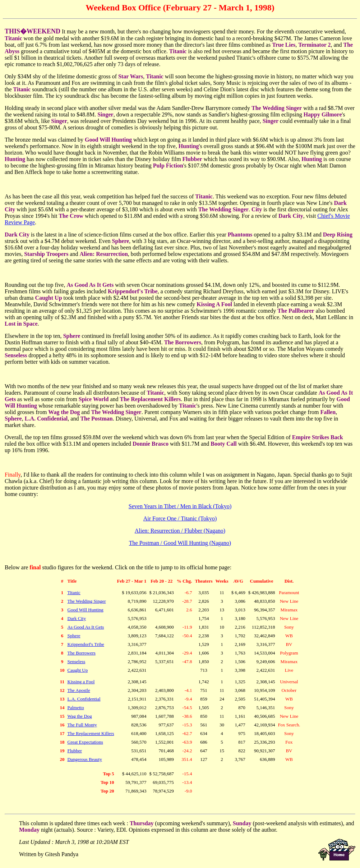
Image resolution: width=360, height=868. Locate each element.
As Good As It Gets (86, 627)
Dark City (77, 618)
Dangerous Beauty (85, 759)
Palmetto (76, 708)
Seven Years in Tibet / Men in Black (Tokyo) (180, 506)
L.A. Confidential (84, 699)
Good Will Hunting (86, 610)
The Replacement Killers (91, 733)
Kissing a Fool (81, 682)
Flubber (75, 751)
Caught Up (78, 670)
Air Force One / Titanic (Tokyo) (180, 518)
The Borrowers (82, 653)
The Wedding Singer (87, 601)
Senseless (77, 662)
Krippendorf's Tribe (86, 644)
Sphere (74, 636)
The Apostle (79, 690)
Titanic (74, 593)
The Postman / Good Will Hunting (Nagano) (180, 543)
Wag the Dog (80, 716)
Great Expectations (85, 742)
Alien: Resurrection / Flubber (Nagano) (180, 531)
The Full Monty (82, 725)
